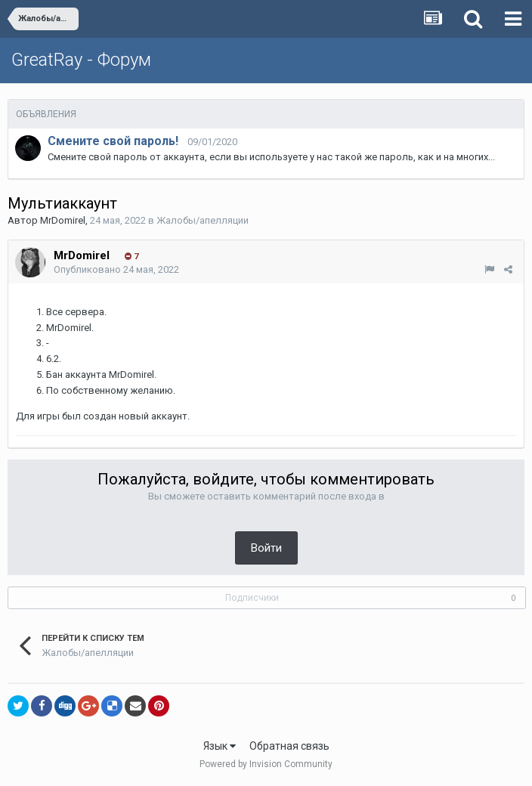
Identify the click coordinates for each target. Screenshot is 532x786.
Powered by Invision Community (266, 764)
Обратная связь (289, 746)
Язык (220, 746)
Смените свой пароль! (113, 141)
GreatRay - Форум (81, 60)
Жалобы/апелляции (203, 220)
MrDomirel (63, 220)
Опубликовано (116, 269)
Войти (266, 548)
